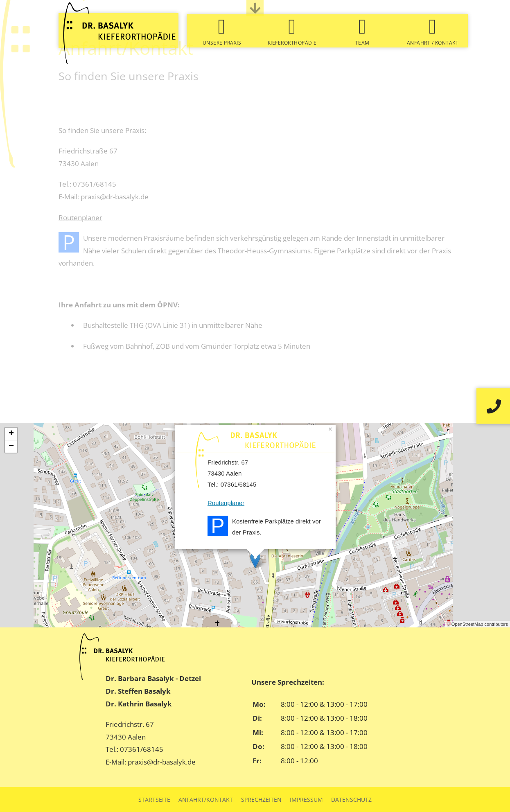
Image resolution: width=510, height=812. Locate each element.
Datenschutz (351, 800)
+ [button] (11, 434)
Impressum (306, 800)
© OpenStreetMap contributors (477, 624)
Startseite (154, 800)
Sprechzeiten (261, 800)
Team (362, 43)
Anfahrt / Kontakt (433, 43)
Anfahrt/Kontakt (206, 800)
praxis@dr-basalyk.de (115, 197)
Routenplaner (80, 218)
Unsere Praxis (222, 43)
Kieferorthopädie (292, 43)
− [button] (11, 447)
